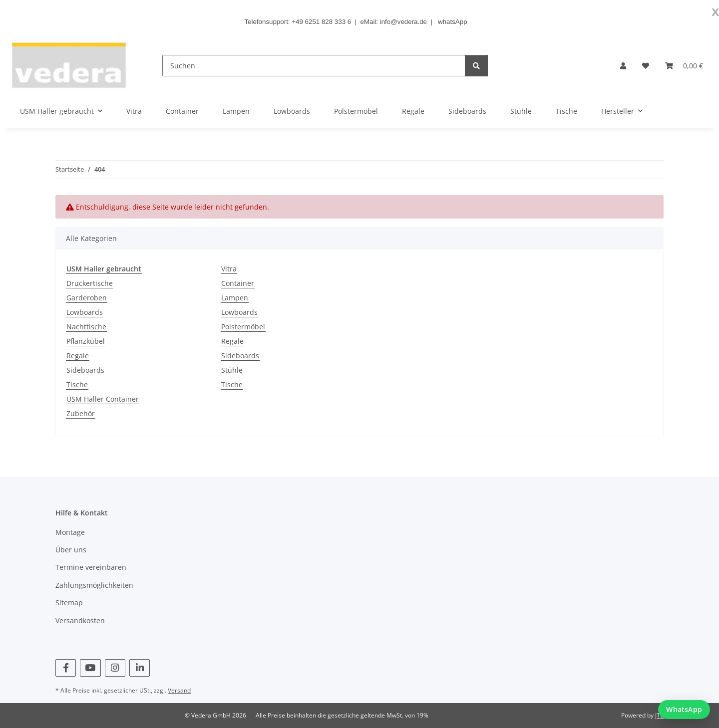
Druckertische (90, 283)
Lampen (235, 298)
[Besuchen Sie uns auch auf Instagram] (115, 668)
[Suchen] (314, 66)
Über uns (71, 550)
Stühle (232, 370)
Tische (77, 384)
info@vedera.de (403, 22)
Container (238, 283)
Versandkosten (80, 620)
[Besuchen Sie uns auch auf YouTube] (90, 668)
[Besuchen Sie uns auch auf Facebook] (66, 668)
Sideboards (85, 370)
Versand (179, 690)
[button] (623, 66)
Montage (70, 532)
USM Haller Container (103, 399)
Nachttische (86, 327)
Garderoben (87, 298)
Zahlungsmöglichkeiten (94, 585)
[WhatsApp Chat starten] (684, 710)
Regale (78, 356)
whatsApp (453, 22)
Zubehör (81, 413)
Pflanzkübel (86, 341)
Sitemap (69, 603)
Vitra (229, 269)
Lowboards (85, 312)
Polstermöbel (243, 327)
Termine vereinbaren (91, 567)
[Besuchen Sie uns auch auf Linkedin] (140, 668)
